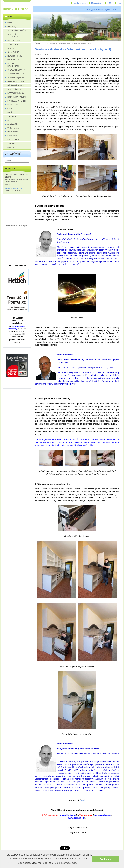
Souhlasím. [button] (106, 859)
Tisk (119, 3)
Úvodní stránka (41, 43)
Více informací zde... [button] (67, 863)
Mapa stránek (97, 3)
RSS (110, 3)
